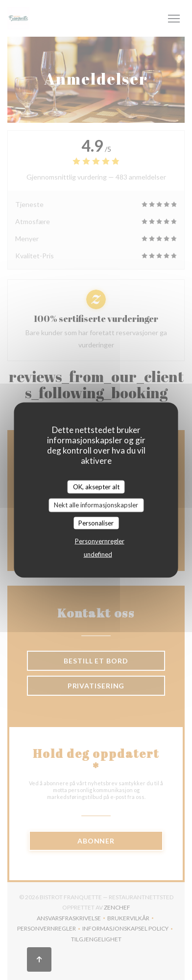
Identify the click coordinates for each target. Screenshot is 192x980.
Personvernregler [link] (100, 541)
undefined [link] (98, 554)
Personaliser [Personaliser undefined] (96, 523)
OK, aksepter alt (96, 486)
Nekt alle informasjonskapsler (96, 505)
